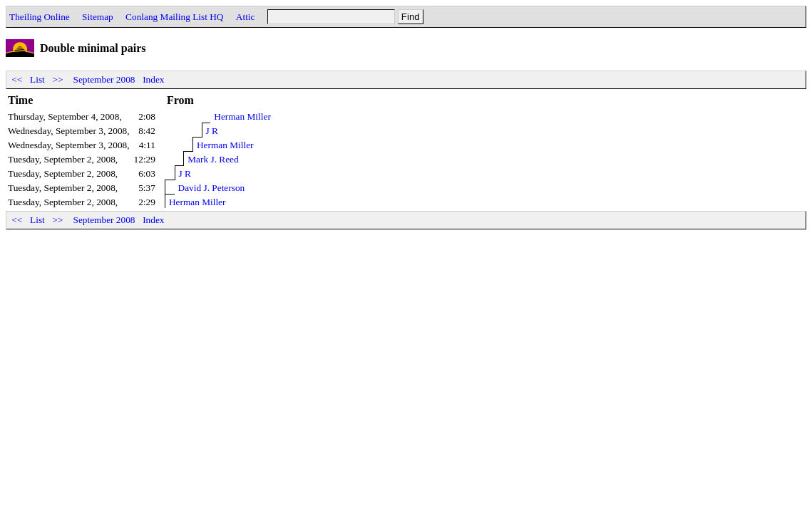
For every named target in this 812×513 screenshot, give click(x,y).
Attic (246, 17)
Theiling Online (40, 17)
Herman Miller (242, 116)
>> (58, 79)
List (37, 79)
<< (17, 79)
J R (212, 131)
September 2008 (104, 79)
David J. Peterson (212, 188)
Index (153, 79)
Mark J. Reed (213, 159)
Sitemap (98, 17)
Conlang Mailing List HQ (174, 17)
